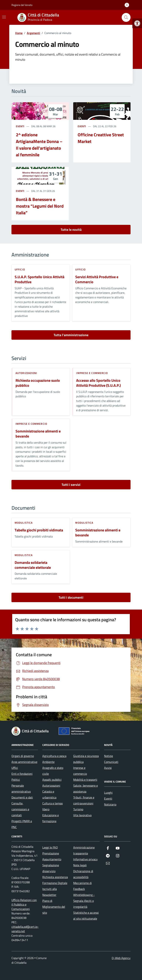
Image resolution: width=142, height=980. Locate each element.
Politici (16, 780)
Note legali (80, 865)
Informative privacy (85, 859)
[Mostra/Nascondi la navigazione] (4, 17)
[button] (137, 23)
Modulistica (24, 523)
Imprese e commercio (92, 373)
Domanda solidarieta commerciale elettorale (33, 565)
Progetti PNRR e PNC (22, 824)
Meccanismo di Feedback (82, 886)
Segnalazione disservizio (51, 868)
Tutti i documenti (71, 597)
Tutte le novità (71, 230)
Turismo (78, 809)
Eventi (20, 126)
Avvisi (108, 768)
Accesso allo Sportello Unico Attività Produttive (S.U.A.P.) (98, 383)
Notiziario (110, 804)
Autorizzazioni (26, 373)
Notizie (109, 756)
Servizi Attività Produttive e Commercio (97, 279)
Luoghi (108, 793)
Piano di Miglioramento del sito (54, 907)
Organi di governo (23, 756)
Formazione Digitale (55, 883)
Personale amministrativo (21, 788)
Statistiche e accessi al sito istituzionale (86, 916)
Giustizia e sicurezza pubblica (86, 759)
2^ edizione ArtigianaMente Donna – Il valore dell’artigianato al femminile (39, 145)
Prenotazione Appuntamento (52, 856)
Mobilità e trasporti (85, 780)
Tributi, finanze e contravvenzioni (84, 800)
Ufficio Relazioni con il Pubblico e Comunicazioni (24, 904)
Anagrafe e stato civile (53, 771)
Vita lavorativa (82, 815)
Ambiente (48, 762)
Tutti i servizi (71, 485)
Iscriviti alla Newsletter (50, 892)
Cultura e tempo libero (53, 806)
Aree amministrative (24, 762)
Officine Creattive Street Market (101, 138)
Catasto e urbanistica (49, 794)
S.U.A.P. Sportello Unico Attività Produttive (39, 279)
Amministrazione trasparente (84, 850)
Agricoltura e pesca (54, 756)
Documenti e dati (22, 797)
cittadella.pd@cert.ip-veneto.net (25, 929)
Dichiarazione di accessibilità (83, 874)
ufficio (20, 269)
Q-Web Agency (121, 958)
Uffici (15, 768)
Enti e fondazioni (22, 774)
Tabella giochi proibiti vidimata (39, 530)
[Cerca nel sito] (126, 17)
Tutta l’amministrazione (71, 335)
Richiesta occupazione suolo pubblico (38, 383)
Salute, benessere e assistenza (86, 788)
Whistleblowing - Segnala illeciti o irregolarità (84, 901)
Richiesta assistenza (55, 877)
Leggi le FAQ (50, 847)
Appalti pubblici (52, 780)
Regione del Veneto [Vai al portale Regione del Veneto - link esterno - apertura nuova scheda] (22, 5)
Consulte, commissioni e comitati (20, 809)
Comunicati (111, 762)
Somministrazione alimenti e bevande (38, 434)
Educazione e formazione (51, 818)
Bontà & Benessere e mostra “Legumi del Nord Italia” (40, 206)
